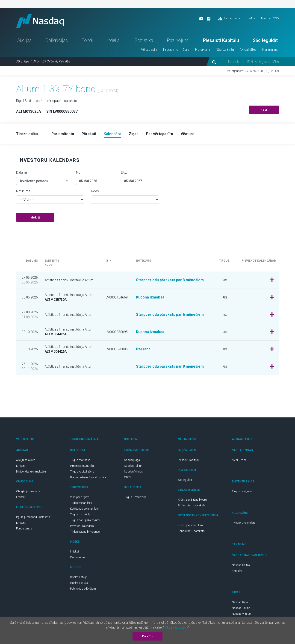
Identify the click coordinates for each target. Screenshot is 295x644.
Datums (22, 173)
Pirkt (264, 110)
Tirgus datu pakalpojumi (85, 520)
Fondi (87, 41)
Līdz (124, 173)
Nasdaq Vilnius (133, 472)
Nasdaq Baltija (241, 565)
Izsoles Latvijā (79, 577)
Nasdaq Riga (132, 460)
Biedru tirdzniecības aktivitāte (88, 478)
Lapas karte (229, 19)
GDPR (128, 478)
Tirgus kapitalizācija (82, 472)
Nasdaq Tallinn (133, 466)
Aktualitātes (248, 50)
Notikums (23, 191)
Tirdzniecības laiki (81, 503)
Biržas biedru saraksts (192, 506)
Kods (95, 191)
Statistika (144, 41)
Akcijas (24, 41)
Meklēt (35, 218)
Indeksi (114, 41)
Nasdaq (40, 21)
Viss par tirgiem (80, 497)
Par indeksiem (79, 558)
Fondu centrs (24, 529)
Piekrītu (148, 636)
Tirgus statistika (80, 460)
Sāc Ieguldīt (265, 41)
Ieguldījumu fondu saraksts (33, 517)
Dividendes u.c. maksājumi (33, 472)
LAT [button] (250, 18)
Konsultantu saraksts (191, 531)
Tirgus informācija (176, 50)
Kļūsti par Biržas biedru (192, 500)
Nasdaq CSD (270, 18)
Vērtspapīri (149, 50)
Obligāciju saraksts (28, 492)
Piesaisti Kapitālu (221, 41)
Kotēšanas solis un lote (84, 509)
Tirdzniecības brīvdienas (85, 532)
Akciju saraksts (26, 460)
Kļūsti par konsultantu (192, 526)
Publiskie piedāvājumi (83, 589)
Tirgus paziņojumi (243, 492)
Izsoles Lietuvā (79, 583)
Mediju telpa (239, 460)
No (78, 173)
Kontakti (237, 571)
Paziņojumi (178, 41)
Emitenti (21, 466)
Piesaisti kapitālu (188, 460)
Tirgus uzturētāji (80, 515)
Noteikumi (203, 50)
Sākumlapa (23, 62)
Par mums (270, 50)
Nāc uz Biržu (225, 50)
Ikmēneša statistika (82, 466)
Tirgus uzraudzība (135, 497)
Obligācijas (57, 41)
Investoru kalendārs (82, 526)
